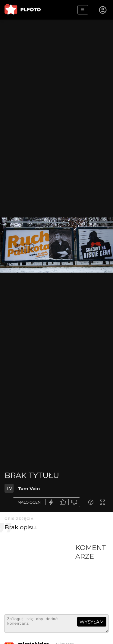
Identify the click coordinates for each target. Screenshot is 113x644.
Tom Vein (29, 488)
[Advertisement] (40, 577)
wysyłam (92, 622)
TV (9, 488)
